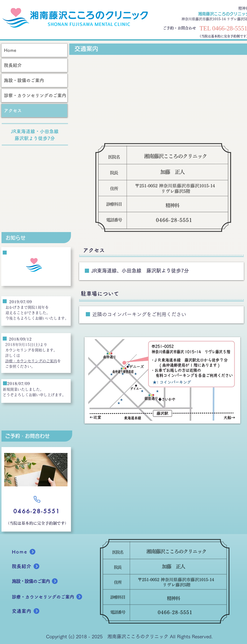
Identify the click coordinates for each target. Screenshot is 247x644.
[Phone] (37, 499)
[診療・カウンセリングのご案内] (52, 597)
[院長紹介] (29, 566)
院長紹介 (13, 65)
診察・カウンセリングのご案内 (35, 95)
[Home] (29, 552)
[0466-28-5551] (37, 511)
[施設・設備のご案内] (42, 581)
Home (10, 50)
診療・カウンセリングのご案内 (31, 361)
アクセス (13, 110)
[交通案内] (29, 611)
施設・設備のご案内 (24, 80)
